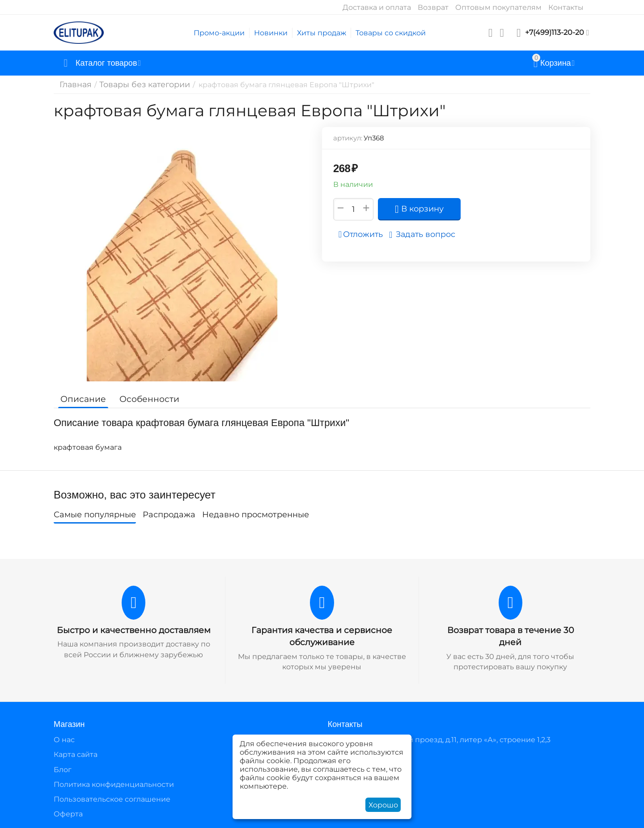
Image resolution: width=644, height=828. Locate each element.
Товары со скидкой (391, 33)
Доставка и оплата (377, 7)
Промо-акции (219, 33)
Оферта (68, 813)
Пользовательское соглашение (112, 798)
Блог (63, 768)
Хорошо (383, 805)
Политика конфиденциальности (114, 783)
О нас (64, 739)
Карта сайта (76, 754)
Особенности (144, 399)
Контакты (566, 7)
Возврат (433, 7)
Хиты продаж (322, 33)
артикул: (348, 138)
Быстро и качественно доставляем (134, 630)
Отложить (364, 234)
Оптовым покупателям (498, 7)
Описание (82, 399)
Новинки (271, 33)
